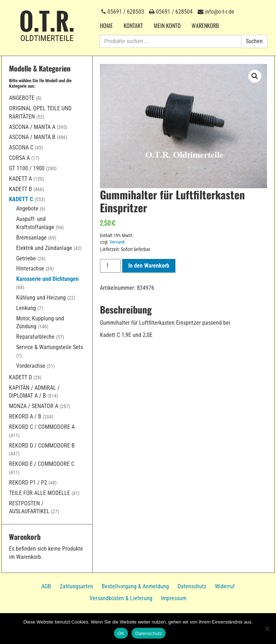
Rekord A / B (25, 416)
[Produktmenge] (110, 266)
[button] (255, 76)
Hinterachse (30, 268)
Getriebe (26, 258)
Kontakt (133, 26)
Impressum (174, 598)
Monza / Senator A (34, 406)
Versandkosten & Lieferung (121, 598)
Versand (117, 242)
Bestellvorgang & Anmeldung (135, 586)
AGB (46, 586)
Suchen (254, 41)
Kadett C (21, 199)
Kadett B (20, 189)
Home (106, 26)
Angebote (22, 98)
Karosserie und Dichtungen (47, 279)
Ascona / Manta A (32, 127)
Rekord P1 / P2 (28, 483)
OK (121, 633)
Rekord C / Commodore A (42, 427)
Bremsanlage (31, 238)
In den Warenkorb (149, 266)
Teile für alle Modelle (40, 493)
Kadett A (20, 179)
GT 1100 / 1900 (27, 168)
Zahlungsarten (76, 586)
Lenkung (26, 308)
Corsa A (19, 158)
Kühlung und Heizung (41, 298)
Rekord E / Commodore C (42, 464)
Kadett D (20, 377)
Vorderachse (31, 366)
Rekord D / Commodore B (42, 446)
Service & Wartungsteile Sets (50, 347)
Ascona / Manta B (32, 137)
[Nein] (267, 629)
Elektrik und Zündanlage (44, 248)
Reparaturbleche (35, 337)
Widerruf (225, 586)
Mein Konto (167, 26)
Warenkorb (205, 26)
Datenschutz (192, 586)
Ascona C (21, 147)
